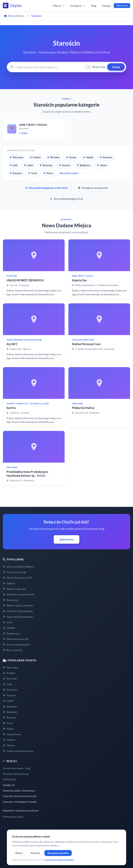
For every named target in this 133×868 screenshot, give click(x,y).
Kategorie (78, 6)
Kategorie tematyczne (93, 188)
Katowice (106, 157)
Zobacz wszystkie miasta (18, 751)
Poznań (71, 157)
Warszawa (17, 157)
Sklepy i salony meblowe (18, 605)
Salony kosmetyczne (16, 639)
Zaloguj (106, 6)
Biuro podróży (13, 650)
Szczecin (65, 165)
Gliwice (9, 740)
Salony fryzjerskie (14, 589)
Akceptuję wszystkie (58, 853)
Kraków (35, 157)
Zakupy (9, 583)
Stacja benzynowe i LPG (18, 578)
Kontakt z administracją (16, 774)
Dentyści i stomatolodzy (18, 611)
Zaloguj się (9, 785)
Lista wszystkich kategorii (19, 566)
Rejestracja (122, 5)
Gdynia (102, 165)
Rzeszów (16, 173)
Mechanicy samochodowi (19, 594)
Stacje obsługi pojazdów (18, 617)
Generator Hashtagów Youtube (20, 802)
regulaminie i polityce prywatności (59, 860)
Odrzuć (19, 853)
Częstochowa (12, 734)
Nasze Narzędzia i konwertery (19, 791)
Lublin (29, 165)
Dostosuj (35, 853)
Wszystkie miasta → (70, 173)
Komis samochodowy (16, 645)
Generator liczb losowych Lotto (20, 796)
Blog (94, 6)
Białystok (46, 165)
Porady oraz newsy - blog (16, 768)
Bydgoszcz (84, 165)
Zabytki (9, 628)
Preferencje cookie (13, 817)
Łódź (14, 165)
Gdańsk (88, 157)
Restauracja (11, 633)
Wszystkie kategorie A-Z (66, 199)
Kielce (48, 173)
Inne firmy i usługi (14, 572)
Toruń (33, 173)
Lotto (8, 622)
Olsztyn (9, 745)
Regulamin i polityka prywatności (21, 810)
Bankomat (10, 600)
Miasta (59, 6)
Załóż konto (66, 539)
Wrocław (53, 157)
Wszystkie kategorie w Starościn (46, 188)
